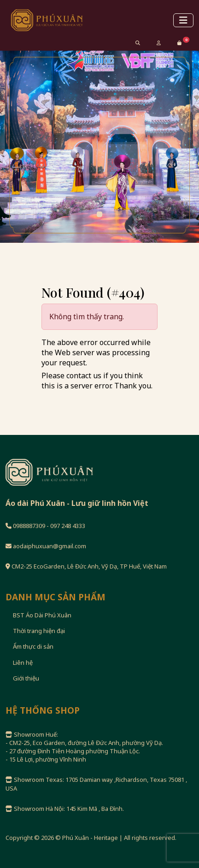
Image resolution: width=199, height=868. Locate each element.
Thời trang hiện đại (39, 631)
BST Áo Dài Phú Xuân (42, 615)
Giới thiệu (26, 678)
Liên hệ (23, 663)
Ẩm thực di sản (33, 646)
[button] (179, 43)
